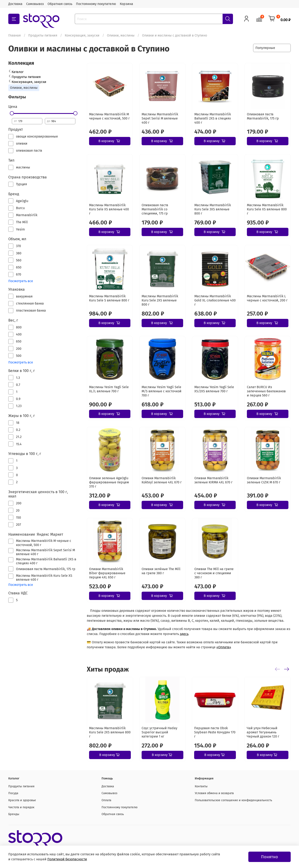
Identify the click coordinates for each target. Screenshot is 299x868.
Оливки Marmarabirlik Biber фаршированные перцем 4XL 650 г (107, 573)
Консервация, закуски (82, 35)
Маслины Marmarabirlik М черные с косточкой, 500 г (109, 116)
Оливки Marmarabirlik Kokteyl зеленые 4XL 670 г (162, 480)
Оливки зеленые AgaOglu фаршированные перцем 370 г (109, 482)
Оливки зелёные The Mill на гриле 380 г (161, 571)
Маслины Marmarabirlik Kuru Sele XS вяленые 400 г (109, 209)
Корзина (126, 4)
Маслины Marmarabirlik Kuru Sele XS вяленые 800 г (267, 209)
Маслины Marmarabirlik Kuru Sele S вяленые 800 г (109, 298)
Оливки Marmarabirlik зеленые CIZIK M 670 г (264, 480)
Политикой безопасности (67, 859)
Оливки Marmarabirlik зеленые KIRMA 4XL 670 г (213, 480)
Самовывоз (35, 4)
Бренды (14, 814)
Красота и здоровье (22, 800)
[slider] (12, 113)
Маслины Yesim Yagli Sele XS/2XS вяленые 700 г (214, 389)
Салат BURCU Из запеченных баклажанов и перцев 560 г (266, 391)
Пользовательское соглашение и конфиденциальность (233, 800)
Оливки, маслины (121, 35)
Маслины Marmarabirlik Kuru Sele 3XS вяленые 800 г (213, 209)
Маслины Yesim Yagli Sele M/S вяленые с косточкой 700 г (162, 391)
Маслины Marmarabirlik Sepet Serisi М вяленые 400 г (160, 118)
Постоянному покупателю (96, 4)
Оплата (106, 800)
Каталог (18, 72)
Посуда (13, 793)
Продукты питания (43, 35)
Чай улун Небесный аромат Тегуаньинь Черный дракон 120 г (263, 732)
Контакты (201, 786)
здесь (184, 634)
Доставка (15, 4)
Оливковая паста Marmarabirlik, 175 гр (263, 116)
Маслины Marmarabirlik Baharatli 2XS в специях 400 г (213, 118)
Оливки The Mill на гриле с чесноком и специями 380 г (214, 573)
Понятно (270, 857)
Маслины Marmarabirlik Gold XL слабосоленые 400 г (215, 300)
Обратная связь (60, 4)
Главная (15, 35)
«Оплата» (224, 647)
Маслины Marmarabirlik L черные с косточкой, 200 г (267, 298)
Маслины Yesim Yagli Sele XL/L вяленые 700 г (109, 389)
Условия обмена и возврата (214, 793)
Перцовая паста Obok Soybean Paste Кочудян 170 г (215, 732)
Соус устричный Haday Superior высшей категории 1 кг (159, 732)
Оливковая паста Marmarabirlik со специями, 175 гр (155, 209)
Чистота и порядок (21, 807)
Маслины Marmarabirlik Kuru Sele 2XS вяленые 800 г (160, 300)
